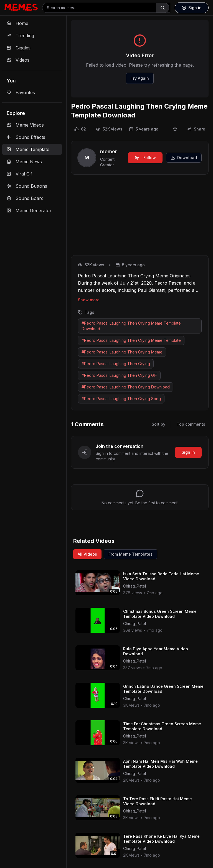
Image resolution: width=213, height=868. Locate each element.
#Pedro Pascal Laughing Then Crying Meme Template (131, 340)
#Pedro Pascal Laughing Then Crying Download (126, 387)
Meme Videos (25, 125)
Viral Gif (19, 174)
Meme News (24, 162)
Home (17, 23)
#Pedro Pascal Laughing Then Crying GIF (119, 375)
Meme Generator (29, 210)
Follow (145, 158)
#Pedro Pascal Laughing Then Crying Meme (122, 352)
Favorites (21, 92)
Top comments (191, 424)
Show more (89, 300)
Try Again (140, 78)
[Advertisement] (140, 216)
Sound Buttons (27, 186)
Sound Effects (26, 137)
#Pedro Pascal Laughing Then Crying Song (121, 399)
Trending (20, 36)
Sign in (192, 8)
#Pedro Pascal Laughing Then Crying (116, 364)
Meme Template (28, 149)
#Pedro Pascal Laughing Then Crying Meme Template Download (131, 326)
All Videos (87, 554)
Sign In (188, 452)
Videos (18, 60)
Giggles (19, 48)
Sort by (159, 424)
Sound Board (25, 198)
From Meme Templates (130, 554)
